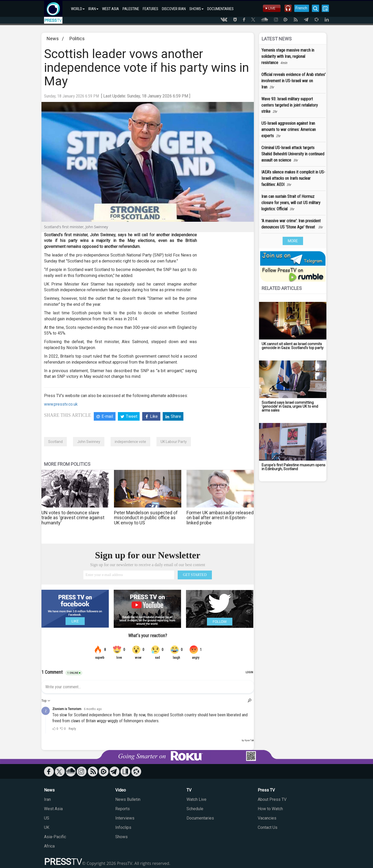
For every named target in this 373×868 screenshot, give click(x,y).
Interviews (125, 818)
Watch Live (196, 799)
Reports (123, 809)
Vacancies (267, 818)
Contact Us (268, 827)
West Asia (53, 809)
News (53, 39)
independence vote (130, 442)
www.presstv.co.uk (61, 404)
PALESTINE (131, 9)
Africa (49, 846)
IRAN (93, 9)
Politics (77, 39)
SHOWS (196, 9)
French (301, 8)
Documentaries (200, 818)
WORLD (78, 9)
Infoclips (123, 827)
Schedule (195, 809)
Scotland (55, 442)
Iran (47, 799)
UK (47, 827)
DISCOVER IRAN (174, 9)
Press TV (266, 790)
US (47, 818)
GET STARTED (195, 575)
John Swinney (89, 442)
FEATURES (150, 9)
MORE (293, 241)
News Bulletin (128, 799)
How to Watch (270, 809)
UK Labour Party (174, 442)
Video (121, 790)
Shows (121, 837)
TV (189, 790)
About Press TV (272, 799)
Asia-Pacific (55, 837)
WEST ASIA (110, 9)
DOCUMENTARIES (220, 9)
